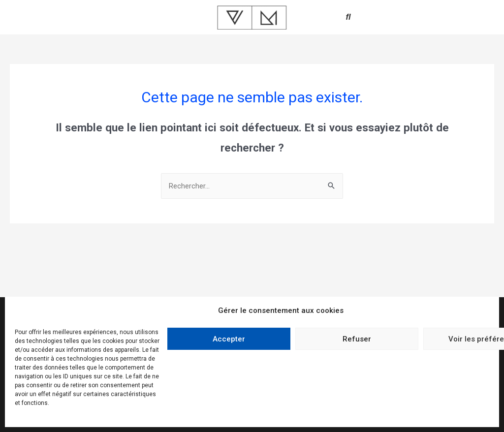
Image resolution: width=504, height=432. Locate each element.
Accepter (229, 339)
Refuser (357, 339)
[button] (348, 17)
